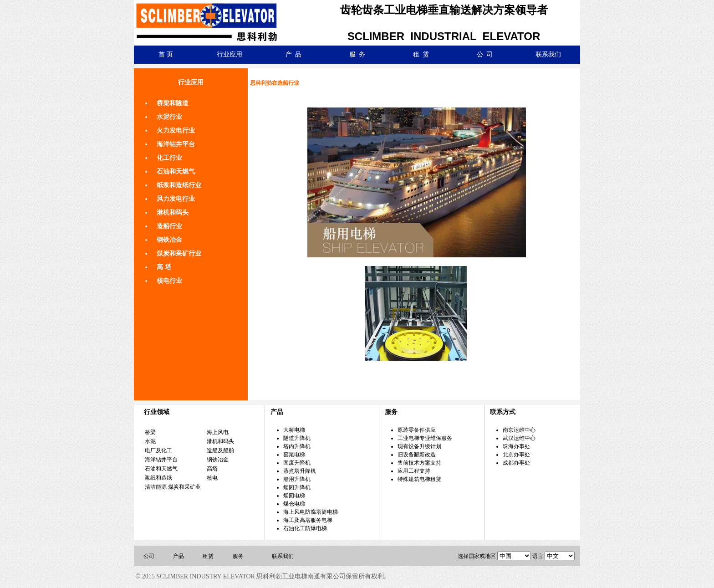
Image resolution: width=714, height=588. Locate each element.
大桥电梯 (294, 430)
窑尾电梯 (294, 455)
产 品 (293, 54)
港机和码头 (173, 212)
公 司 (485, 54)
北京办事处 (516, 455)
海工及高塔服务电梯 (308, 520)
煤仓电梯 (294, 504)
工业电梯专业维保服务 (425, 438)
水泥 (150, 441)
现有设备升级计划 (419, 446)
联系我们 (548, 54)
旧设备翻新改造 (417, 455)
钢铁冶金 (169, 240)
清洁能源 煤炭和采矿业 (173, 487)
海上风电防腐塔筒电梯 (311, 512)
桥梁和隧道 (173, 103)
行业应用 (229, 54)
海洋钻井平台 (176, 144)
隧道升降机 (297, 438)
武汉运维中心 (519, 438)
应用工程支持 (414, 471)
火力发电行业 (176, 130)
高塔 (212, 469)
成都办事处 (516, 463)
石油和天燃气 (176, 171)
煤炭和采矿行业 (179, 253)
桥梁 (150, 432)
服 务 (357, 54)
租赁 (208, 556)
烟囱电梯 (294, 496)
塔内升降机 (297, 446)
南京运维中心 (519, 430)
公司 (149, 556)
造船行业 (169, 226)
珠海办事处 (516, 446)
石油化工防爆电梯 (305, 528)
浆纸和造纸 (158, 478)
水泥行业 (169, 117)
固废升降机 (297, 463)
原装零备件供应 (417, 430)
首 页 (166, 54)
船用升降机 (297, 479)
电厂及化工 (158, 450)
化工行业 (169, 158)
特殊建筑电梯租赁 (419, 479)
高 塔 (164, 267)
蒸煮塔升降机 (300, 471)
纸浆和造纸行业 (179, 185)
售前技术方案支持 (419, 463)
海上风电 (218, 432)
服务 (238, 556)
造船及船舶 (220, 450)
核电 (212, 478)
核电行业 (169, 281)
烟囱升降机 (297, 487)
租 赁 (421, 54)
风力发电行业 (176, 199)
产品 (178, 556)
